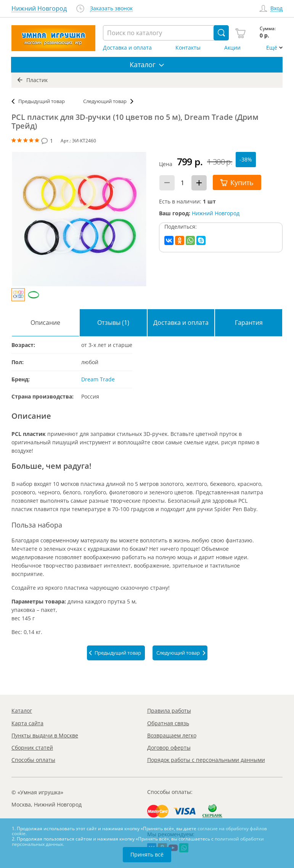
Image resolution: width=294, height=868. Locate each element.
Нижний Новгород (216, 213)
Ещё (272, 48)
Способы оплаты (33, 760)
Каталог (22, 711)
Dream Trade (98, 379)
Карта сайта (27, 723)
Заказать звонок (111, 9)
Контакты (188, 48)
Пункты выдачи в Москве (45, 735)
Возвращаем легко (172, 735)
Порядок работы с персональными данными (206, 760)
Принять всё (147, 854)
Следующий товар (105, 101)
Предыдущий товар (42, 101)
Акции (232, 48)
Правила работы (169, 711)
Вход (276, 9)
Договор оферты (169, 748)
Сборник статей (32, 748)
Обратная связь (168, 723)
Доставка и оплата (127, 48)
